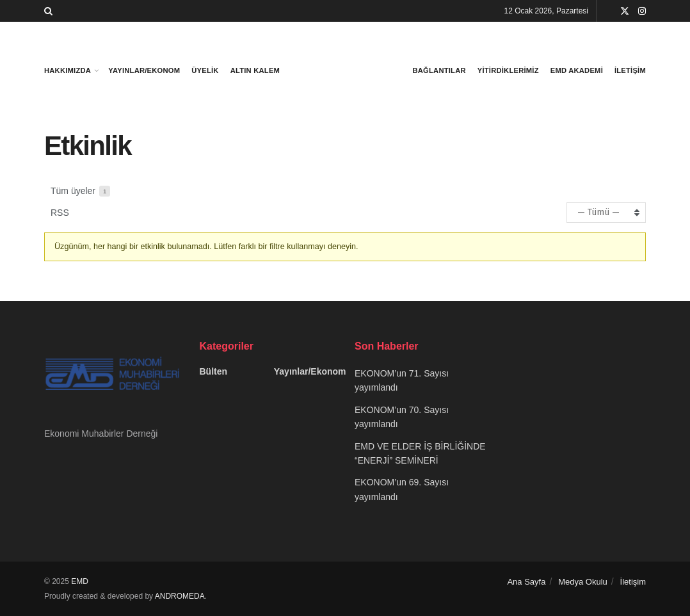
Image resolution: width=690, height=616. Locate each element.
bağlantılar (439, 70)
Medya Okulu (583, 582)
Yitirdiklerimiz (508, 70)
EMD (80, 581)
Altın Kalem (255, 70)
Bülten (214, 371)
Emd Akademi (577, 70)
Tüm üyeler (80, 191)
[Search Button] (48, 11)
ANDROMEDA (180, 596)
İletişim (630, 70)
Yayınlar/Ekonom (144, 70)
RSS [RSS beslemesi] (60, 213)
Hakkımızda (68, 70)
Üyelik (205, 70)
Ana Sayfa (526, 582)
